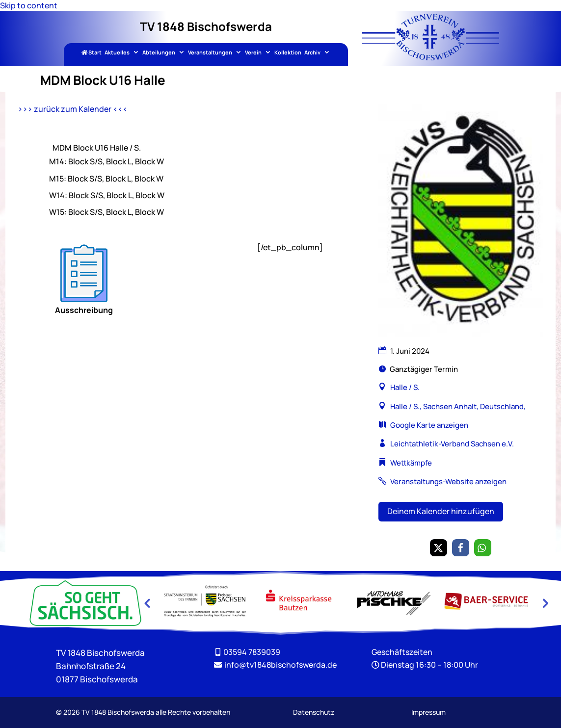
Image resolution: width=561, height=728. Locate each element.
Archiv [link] (312, 53)
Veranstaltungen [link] (210, 53)
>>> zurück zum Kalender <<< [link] (73, 109)
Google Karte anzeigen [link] (429, 425)
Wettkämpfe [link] (411, 463)
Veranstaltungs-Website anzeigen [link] (448, 481)
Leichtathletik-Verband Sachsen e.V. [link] (452, 444)
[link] (430, 57)
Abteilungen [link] (159, 53)
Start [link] (92, 53)
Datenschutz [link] (314, 712)
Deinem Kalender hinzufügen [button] (441, 511)
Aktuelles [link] (117, 53)
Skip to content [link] (29, 5)
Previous (147, 603)
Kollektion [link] (288, 53)
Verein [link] (253, 53)
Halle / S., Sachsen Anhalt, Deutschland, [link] (457, 406)
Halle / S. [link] (405, 387)
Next (544, 603)
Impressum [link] (428, 712)
